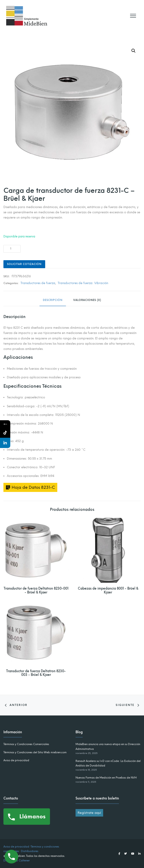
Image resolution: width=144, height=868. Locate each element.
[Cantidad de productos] (12, 249)
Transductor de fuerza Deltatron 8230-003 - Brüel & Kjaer (36, 673)
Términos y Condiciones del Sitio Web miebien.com (35, 752)
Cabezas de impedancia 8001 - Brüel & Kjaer (108, 591)
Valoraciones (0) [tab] (87, 300)
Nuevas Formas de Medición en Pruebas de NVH (106, 778)
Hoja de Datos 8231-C (33, 487)
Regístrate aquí (89, 813)
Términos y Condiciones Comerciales (26, 744)
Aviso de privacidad (16, 760)
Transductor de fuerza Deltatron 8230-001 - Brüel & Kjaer (36, 591)
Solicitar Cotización (24, 264)
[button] (134, 51)
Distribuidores (30, 851)
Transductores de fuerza (38, 283)
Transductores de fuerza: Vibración (83, 283)
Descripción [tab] (53, 300)
